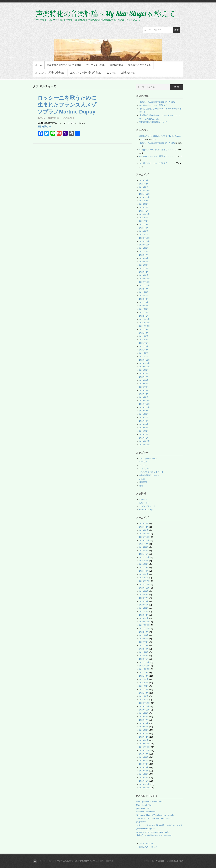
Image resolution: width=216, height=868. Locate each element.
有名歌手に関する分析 (140, 65)
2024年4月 (144, 228)
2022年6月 (144, 299)
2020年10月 (145, 367)
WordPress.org (146, 510)
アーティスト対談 (96, 65)
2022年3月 (144, 309)
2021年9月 (144, 329)
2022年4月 (144, 306)
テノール (143, 465)
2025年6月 (144, 204)
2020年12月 (145, 360)
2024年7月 (144, 218)
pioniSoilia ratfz (143, 808)
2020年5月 (144, 384)
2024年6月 (144, 221)
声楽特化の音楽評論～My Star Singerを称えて (106, 13)
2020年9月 (144, 370)
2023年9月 (144, 248)
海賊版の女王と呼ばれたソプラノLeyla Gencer (160, 136)
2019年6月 (144, 421)
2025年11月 (145, 194)
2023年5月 (144, 262)
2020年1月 (144, 397)
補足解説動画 (116, 65)
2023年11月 (145, 241)
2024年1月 (144, 235)
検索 (176, 30)
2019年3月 (144, 431)
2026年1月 (144, 187)
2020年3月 (144, 390)
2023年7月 (144, 255)
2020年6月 (144, 380)
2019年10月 (145, 407)
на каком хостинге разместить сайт (152, 832)
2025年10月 (145, 197)
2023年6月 (144, 258)
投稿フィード (145, 503)
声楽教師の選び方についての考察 (64, 65)
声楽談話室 (141, 822)
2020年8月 (144, 373)
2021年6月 (144, 340)
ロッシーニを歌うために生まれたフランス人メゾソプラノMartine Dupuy (67, 105)
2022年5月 (144, 302)
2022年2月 (144, 313)
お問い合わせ (128, 72)
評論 (141, 486)
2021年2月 (144, 353)
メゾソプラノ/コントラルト (152, 472)
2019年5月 (144, 424)
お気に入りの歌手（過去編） (50, 72)
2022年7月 (144, 296)
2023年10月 (145, 245)
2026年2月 (144, 184)
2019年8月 (144, 414)
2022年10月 (145, 285)
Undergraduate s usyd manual (150, 802)
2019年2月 (144, 434)
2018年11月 (145, 445)
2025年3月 (144, 207)
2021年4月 (144, 346)
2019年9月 (144, 411)
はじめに (112, 72)
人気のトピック (146, 843)
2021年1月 (144, 357)
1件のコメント (69, 118)
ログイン (143, 499)
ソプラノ (143, 462)
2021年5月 (144, 343)
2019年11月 (145, 404)
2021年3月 (144, 350)
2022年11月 (145, 282)
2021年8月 (144, 333)
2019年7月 (144, 418)
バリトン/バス (146, 469)
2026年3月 (144, 180)
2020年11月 (145, 363)
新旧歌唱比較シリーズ (149, 475)
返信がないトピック (148, 847)
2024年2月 (144, 231)
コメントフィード (147, 506)
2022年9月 (144, 289)
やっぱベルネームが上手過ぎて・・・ (156, 105)
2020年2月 (144, 394)
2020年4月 (144, 387)
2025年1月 (144, 211)
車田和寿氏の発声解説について (153, 122)
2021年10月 (145, 326)
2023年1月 (144, 275)
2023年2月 (144, 272)
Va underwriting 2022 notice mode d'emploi (155, 815)
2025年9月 (144, 201)
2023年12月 (145, 238)
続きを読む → (44, 126)
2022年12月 (145, 279)
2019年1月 (144, 438)
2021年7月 (144, 336)
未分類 (142, 479)
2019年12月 (145, 401)
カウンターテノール (148, 458)
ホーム (39, 65)
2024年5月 (144, 224)
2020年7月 (144, 377)
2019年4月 (144, 428)
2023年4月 (144, 265)
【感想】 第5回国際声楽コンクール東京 (157, 102)
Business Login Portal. (146, 812)
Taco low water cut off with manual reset (154, 818)
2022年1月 (144, 316)
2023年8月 (144, 252)
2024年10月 (145, 214)
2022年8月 (144, 292)
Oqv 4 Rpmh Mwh (144, 805)
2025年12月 (145, 191)
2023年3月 (144, 268)
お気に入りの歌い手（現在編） (86, 72)
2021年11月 (145, 323)
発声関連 (143, 482)
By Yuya (41, 118)
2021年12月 (145, 319)
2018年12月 (145, 441)
